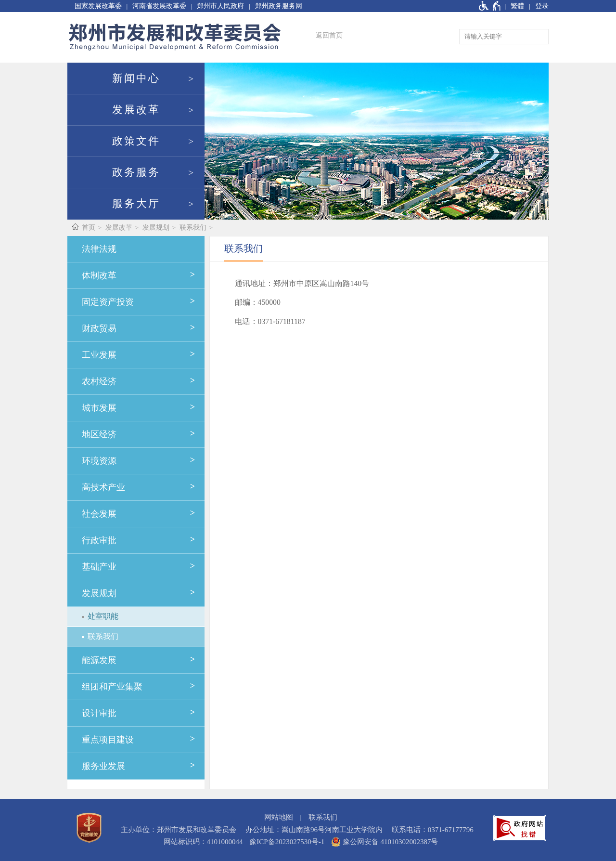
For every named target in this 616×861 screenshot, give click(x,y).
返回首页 (329, 35)
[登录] (536, 6)
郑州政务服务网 (279, 6)
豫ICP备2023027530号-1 (287, 842)
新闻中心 (136, 78)
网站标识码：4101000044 (203, 842)
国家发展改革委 (98, 6)
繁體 (517, 6)
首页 (89, 228)
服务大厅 (136, 204)
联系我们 (193, 228)
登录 (542, 6)
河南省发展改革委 (159, 6)
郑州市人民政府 (220, 6)
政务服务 (136, 172)
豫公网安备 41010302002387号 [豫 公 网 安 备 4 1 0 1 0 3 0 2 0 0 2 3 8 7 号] (385, 842)
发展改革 (136, 110)
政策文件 (136, 141)
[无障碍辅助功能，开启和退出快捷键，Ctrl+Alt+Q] (490, 6)
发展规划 (156, 228)
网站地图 (279, 817)
